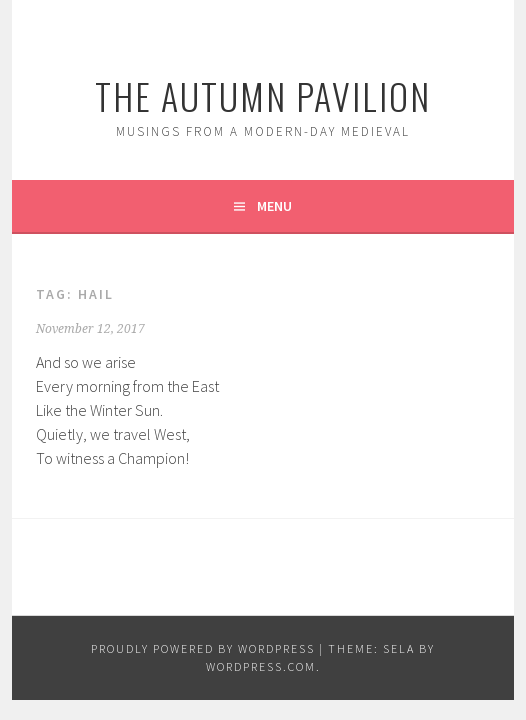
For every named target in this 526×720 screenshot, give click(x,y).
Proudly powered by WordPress (203, 648)
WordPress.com (261, 666)
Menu (274, 206)
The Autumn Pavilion (263, 95)
